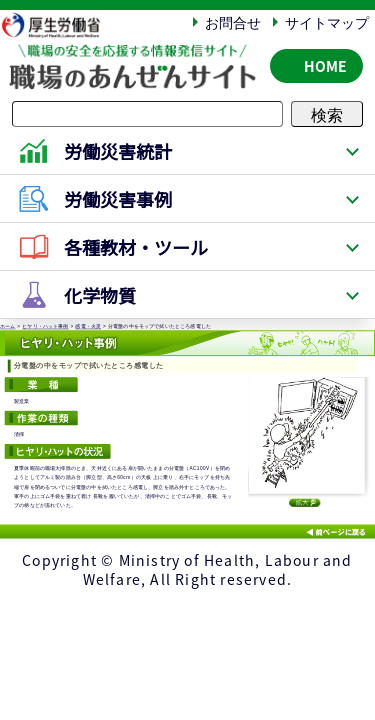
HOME (325, 66)
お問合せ (233, 22)
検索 (327, 114)
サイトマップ (327, 22)
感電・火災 (88, 327)
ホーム (7, 327)
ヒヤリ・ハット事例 (45, 327)
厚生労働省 (61, 24)
